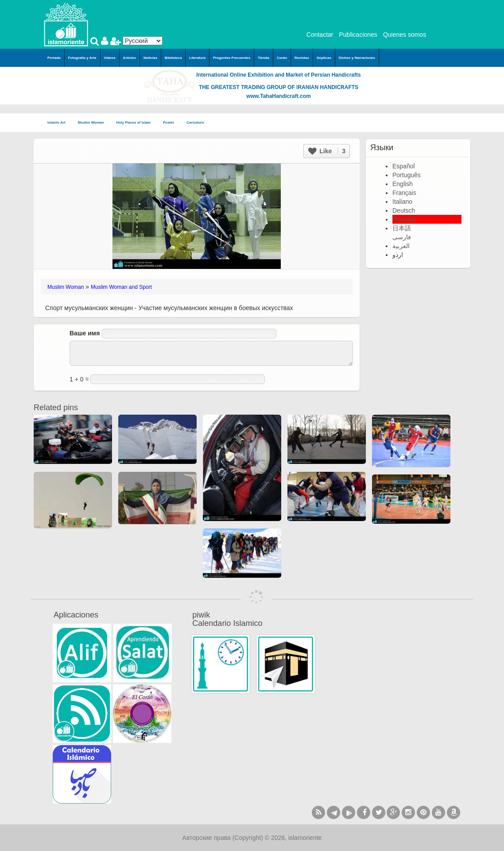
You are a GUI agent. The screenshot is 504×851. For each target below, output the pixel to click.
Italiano (402, 202)
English (403, 184)
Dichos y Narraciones (357, 58)
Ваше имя (85, 333)
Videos (110, 58)
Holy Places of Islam (136, 123)
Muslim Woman (94, 123)
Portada (54, 58)
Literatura (197, 58)
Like (327, 151)
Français (404, 193)
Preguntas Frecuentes (232, 58)
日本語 (402, 228)
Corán (282, 58)
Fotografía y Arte (82, 58)
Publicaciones (358, 35)
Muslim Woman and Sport (121, 287)
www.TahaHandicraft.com (278, 96)
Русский (404, 219)
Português (407, 175)
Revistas (302, 58)
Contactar (320, 35)
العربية (401, 246)
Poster (171, 123)
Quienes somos (405, 35)
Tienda (264, 58)
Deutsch (404, 210)
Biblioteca (173, 58)
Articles (130, 58)
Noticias (150, 58)
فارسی (402, 237)
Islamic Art (59, 123)
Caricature (195, 122)
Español (404, 166)
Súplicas (324, 58)
